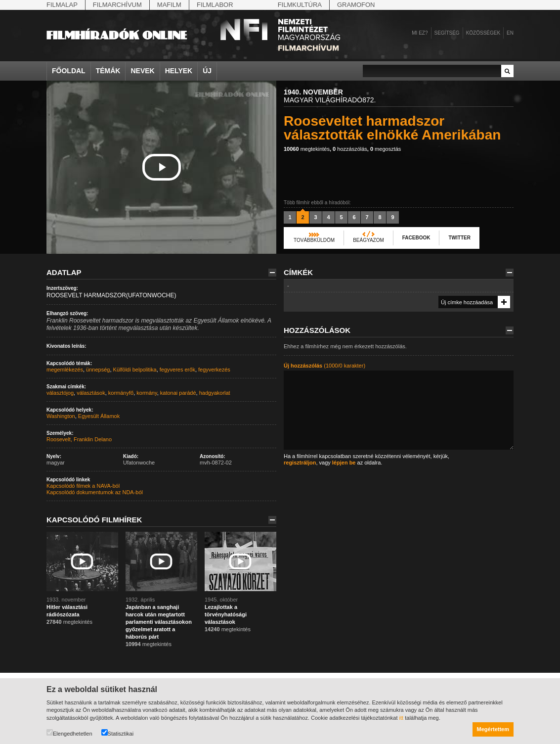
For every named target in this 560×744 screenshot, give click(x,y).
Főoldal (69, 71)
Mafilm (169, 5)
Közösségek (483, 33)
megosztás (386, 149)
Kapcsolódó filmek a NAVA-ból (83, 486)
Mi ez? (420, 33)
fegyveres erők (177, 370)
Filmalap (62, 5)
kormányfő (121, 393)
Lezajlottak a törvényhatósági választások (226, 614)
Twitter (459, 238)
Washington (61, 416)
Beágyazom (368, 240)
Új (207, 71)
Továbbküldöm (314, 240)
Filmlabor (215, 5)
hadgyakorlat (215, 393)
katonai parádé (178, 393)
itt (402, 718)
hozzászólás (350, 149)
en (510, 33)
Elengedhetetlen (69, 733)
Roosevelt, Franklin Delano (79, 439)
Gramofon (356, 5)
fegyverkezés (214, 370)
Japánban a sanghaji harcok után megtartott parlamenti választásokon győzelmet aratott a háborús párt (159, 622)
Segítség (447, 33)
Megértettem (493, 729)
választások (91, 393)
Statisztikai (118, 733)
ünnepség (98, 370)
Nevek (142, 71)
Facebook (416, 238)
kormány (147, 393)
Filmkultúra (300, 5)
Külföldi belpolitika (135, 370)
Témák (108, 71)
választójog (60, 393)
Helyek (179, 71)
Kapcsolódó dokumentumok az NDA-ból (95, 492)
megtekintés (307, 149)
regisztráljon (300, 463)
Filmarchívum (117, 5)
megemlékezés (65, 370)
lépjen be (344, 463)
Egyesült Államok (99, 416)
